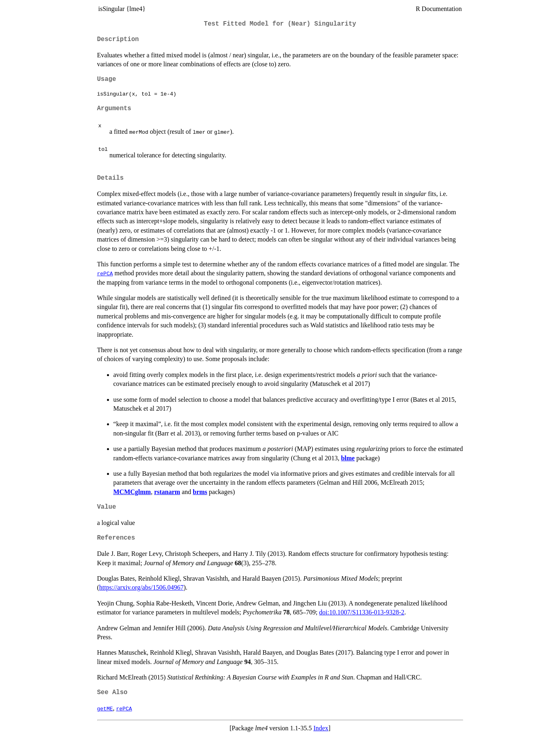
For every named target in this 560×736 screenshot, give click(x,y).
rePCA (105, 273)
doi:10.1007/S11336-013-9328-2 (362, 612)
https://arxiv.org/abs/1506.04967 (142, 587)
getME (105, 708)
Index (321, 728)
